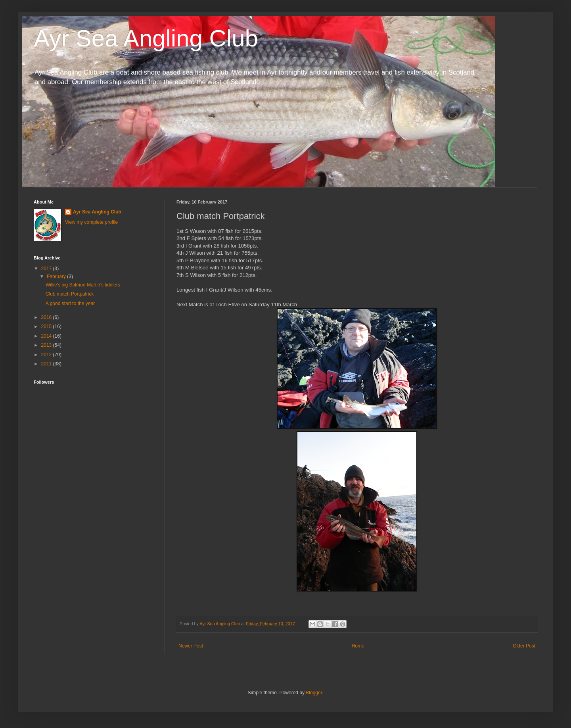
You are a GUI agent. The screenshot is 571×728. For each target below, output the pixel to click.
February (57, 277)
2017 (47, 269)
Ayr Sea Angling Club (146, 38)
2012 (47, 355)
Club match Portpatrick (70, 294)
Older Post (524, 646)
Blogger (314, 693)
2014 (47, 336)
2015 (47, 327)
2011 (47, 364)
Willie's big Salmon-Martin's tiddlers (83, 285)
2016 (47, 317)
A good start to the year (70, 303)
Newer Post (191, 646)
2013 (47, 345)
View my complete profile (91, 222)
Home (358, 646)
